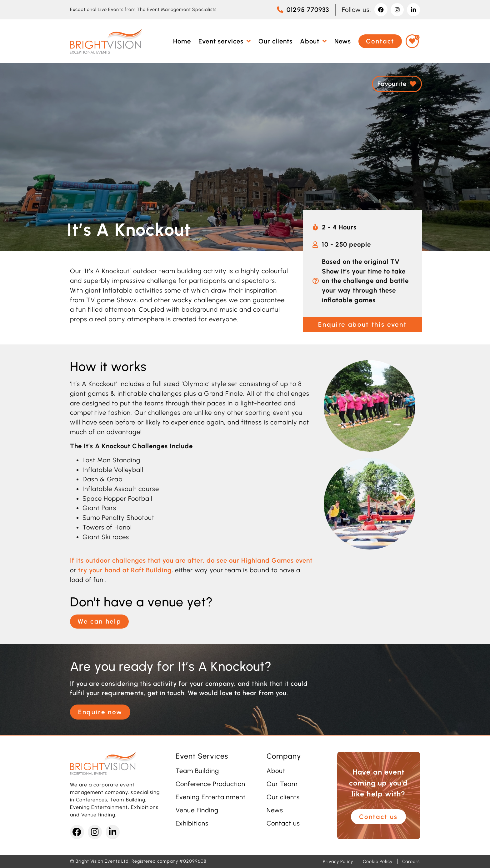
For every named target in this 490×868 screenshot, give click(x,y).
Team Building (197, 771)
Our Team (282, 784)
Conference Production (211, 784)
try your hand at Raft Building (125, 570)
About (276, 771)
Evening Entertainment (211, 797)
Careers (411, 861)
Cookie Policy (377, 861)
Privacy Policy (338, 861)
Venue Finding (197, 810)
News (275, 810)
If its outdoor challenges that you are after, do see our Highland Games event (191, 560)
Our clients (283, 797)
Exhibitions (192, 823)
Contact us (283, 823)
